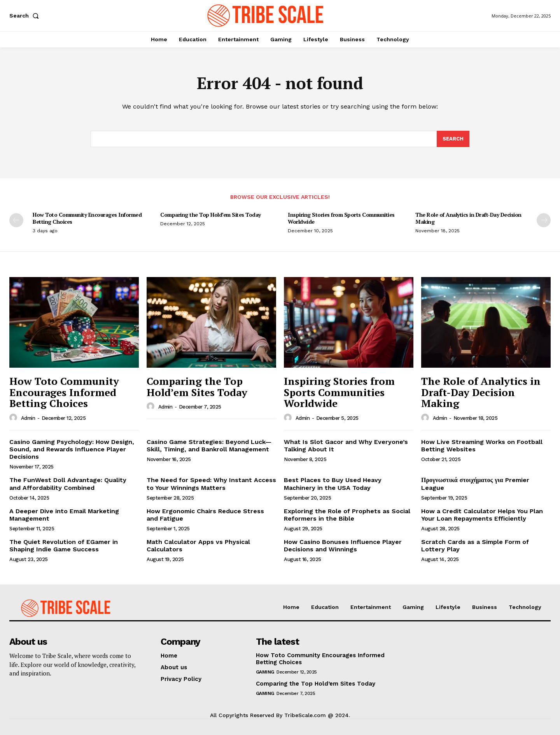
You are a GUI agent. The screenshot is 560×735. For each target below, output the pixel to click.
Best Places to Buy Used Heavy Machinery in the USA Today (333, 484)
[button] (26, 16)
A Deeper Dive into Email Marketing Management (64, 515)
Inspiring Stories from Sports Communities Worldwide (341, 218)
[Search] (453, 139)
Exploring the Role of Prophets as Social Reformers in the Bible (347, 515)
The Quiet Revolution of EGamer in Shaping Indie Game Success (64, 546)
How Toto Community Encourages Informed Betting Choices (87, 218)
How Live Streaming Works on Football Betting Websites (482, 446)
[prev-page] (16, 220)
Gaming (265, 672)
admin (28, 418)
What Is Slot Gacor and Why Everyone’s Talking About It (346, 446)
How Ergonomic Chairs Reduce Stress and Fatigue (205, 515)
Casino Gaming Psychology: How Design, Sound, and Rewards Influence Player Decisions (72, 449)
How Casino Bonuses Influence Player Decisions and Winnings (343, 546)
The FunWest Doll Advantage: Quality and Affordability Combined (68, 484)
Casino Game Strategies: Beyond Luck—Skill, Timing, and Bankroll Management (209, 446)
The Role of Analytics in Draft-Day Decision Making (468, 218)
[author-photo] (14, 418)
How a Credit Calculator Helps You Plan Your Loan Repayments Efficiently (482, 515)
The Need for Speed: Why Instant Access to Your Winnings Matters (211, 484)
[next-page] (544, 220)
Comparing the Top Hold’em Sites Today (211, 215)
